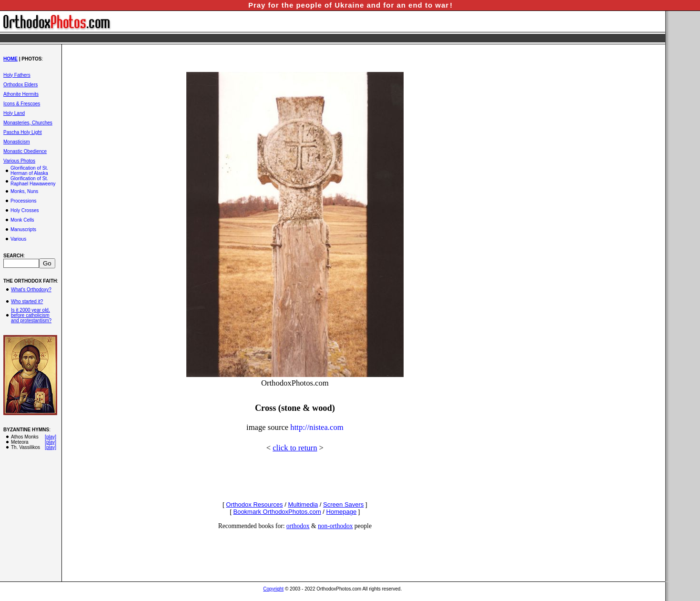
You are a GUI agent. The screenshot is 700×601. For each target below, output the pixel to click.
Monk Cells (22, 220)
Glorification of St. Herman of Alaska (29, 171)
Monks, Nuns (24, 191)
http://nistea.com (317, 427)
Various (18, 239)
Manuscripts (23, 229)
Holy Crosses (25, 210)
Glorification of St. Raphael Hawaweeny (33, 181)
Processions (23, 201)
